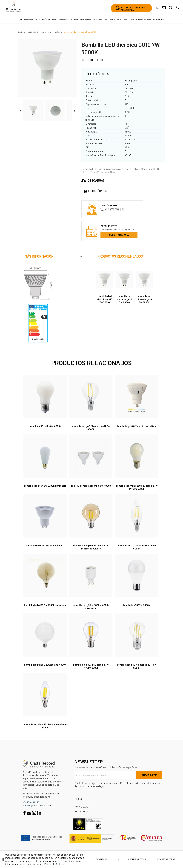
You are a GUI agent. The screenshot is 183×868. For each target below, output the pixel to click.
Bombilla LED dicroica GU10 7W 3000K (105, 299)
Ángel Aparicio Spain (141, 19)
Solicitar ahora (119, 235)
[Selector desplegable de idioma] (156, 8)
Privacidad (81, 811)
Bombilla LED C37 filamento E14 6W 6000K (137, 547)
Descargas (158, 19)
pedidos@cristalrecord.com (37, 805)
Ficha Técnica (95, 191)
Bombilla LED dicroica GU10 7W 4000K (124, 299)
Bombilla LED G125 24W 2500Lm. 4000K (45, 665)
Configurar (106, 859)
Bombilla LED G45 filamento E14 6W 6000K (91, 428)
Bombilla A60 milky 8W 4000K (45, 426)
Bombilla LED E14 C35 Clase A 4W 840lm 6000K (45, 726)
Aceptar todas (166, 859)
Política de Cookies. (54, 864)
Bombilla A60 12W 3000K (137, 605)
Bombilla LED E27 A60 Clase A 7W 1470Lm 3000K (91, 666)
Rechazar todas (136, 859)
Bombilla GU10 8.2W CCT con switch (137, 426)
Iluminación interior (46, 19)
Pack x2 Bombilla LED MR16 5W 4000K (91, 486)
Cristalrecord (27, 19)
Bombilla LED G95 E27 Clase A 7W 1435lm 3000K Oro (91, 547)
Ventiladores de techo (91, 19)
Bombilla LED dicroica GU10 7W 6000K (144, 299)
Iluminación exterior (68, 19)
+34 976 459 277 (112, 209)
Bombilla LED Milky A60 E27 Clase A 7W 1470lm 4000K (137, 487)
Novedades (109, 19)
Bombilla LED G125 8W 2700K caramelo (45, 605)
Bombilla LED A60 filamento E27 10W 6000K (137, 666)
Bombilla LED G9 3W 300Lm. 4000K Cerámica (91, 607)
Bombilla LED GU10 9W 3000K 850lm (45, 545)
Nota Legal (81, 806)
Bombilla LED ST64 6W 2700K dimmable (45, 486)
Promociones (123, 19)
